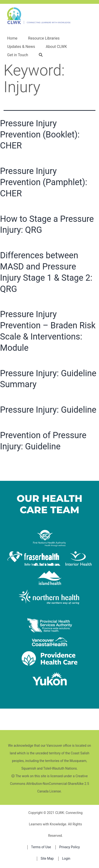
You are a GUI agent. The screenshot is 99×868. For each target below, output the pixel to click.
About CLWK (56, 47)
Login (66, 859)
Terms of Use (41, 847)
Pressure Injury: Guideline (48, 410)
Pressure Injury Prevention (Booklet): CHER (40, 135)
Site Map (47, 859)
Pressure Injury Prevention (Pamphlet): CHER (44, 182)
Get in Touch (18, 55)
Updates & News (21, 47)
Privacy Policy (69, 847)
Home (12, 38)
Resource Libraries (44, 38)
